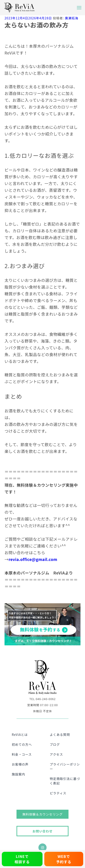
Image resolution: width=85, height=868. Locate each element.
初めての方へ (22, 744)
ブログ (55, 744)
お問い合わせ (42, 831)
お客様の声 (20, 764)
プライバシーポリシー (65, 766)
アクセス (56, 754)
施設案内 (18, 774)
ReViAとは (20, 735)
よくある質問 (60, 735)
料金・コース (22, 754)
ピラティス (58, 793)
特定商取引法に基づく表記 (65, 781)
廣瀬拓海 (72, 18)
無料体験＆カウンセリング (42, 814)
